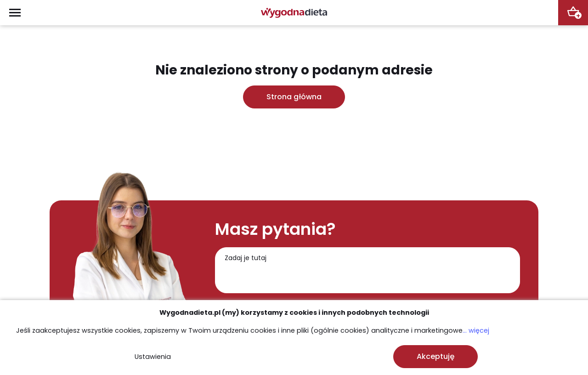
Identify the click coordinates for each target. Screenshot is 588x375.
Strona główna (294, 97)
